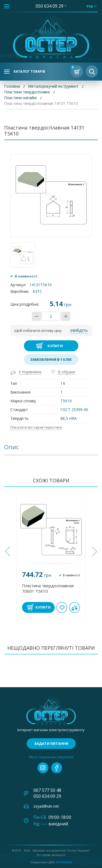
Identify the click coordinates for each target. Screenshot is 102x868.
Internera (64, 862)
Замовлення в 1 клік (51, 359)
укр (90, 6)
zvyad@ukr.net (46, 806)
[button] (8, 551)
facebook (57, 768)
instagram (43, 768)
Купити (55, 346)
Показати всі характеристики (36, 427)
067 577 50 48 (47, 790)
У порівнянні (30, 372)
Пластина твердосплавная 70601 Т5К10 (48, 588)
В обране (67, 372)
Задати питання (51, 743)
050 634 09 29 (50, 6)
